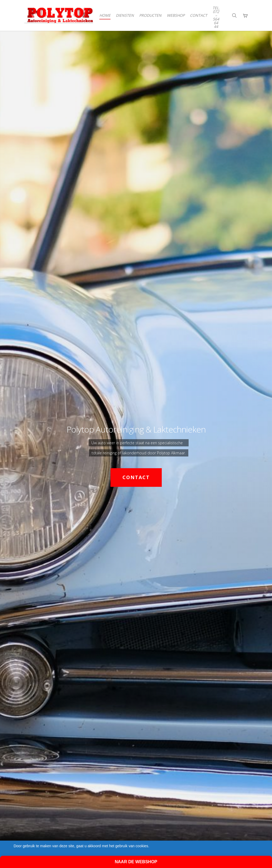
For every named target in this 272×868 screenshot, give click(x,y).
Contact (136, 477)
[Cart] (245, 15)
